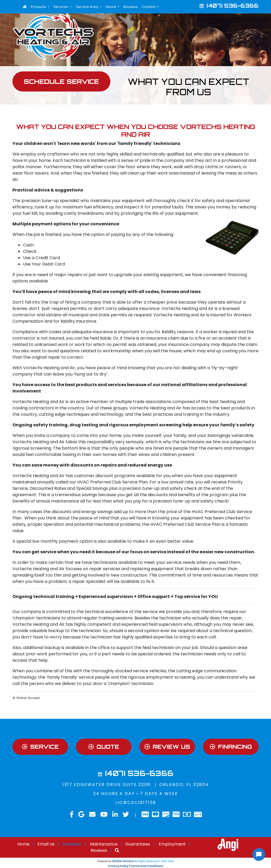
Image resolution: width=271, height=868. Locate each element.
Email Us (46, 844)
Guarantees (138, 844)
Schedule (72, 844)
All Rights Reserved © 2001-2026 (154, 861)
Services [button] (61, 7)
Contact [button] (149, 7)
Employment (172, 844)
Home (23, 844)
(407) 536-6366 (233, 6)
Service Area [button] (87, 7)
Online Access (123, 861)
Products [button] (39, 7)
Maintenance (104, 844)
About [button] (111, 7)
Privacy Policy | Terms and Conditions (136, 866)
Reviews (130, 7)
